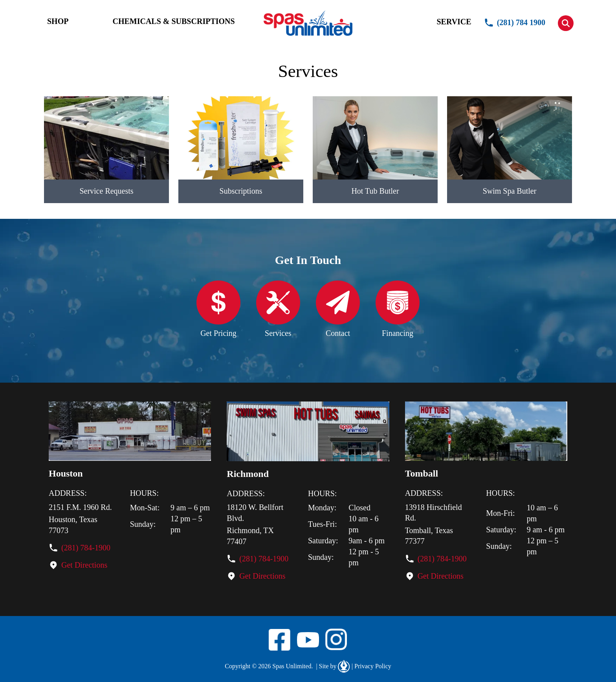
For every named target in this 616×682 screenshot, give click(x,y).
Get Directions (84, 565)
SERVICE (454, 22)
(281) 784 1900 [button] (515, 23)
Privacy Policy (371, 666)
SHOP (58, 21)
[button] (566, 23)
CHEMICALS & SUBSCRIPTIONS (173, 21)
